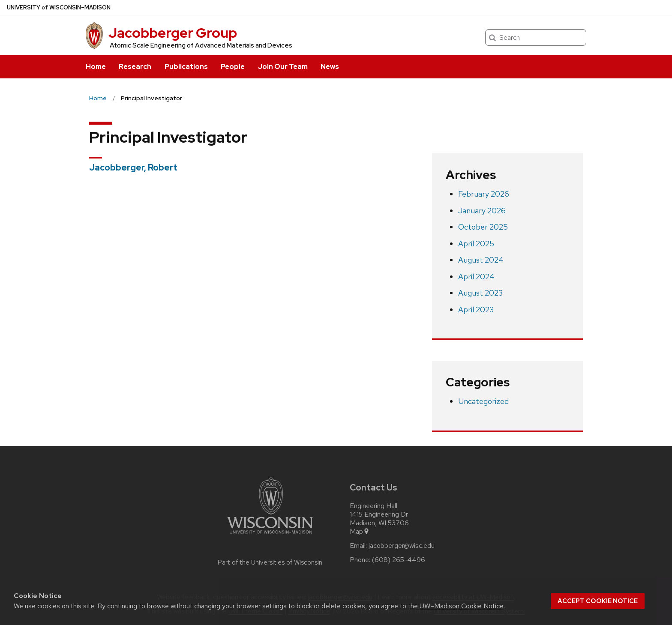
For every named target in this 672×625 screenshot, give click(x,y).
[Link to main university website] (270, 535)
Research (135, 67)
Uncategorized (483, 401)
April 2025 (476, 244)
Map (360, 532)
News (330, 67)
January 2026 (482, 211)
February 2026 (484, 194)
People (233, 67)
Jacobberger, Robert (133, 167)
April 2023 (476, 310)
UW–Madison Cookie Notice (462, 606)
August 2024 (481, 260)
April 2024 (476, 277)
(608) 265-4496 (399, 560)
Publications (186, 67)
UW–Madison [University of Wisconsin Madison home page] (59, 7)
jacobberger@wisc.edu (402, 546)
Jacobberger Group (173, 33)
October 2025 (483, 227)
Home (96, 67)
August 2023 (480, 293)
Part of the (270, 562)
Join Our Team (283, 67)
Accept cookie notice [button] (598, 601)
